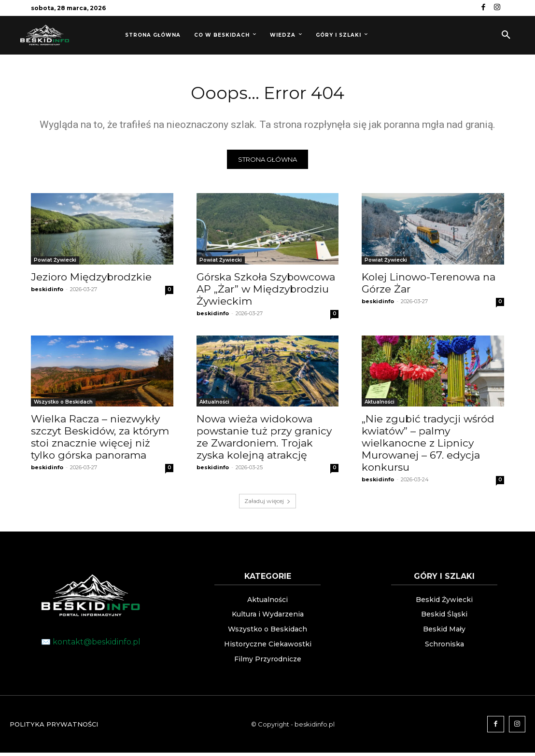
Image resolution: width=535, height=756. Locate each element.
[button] (506, 35)
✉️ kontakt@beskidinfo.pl (91, 645)
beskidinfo (47, 292)
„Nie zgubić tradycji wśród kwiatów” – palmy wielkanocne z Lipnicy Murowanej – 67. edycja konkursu (428, 446)
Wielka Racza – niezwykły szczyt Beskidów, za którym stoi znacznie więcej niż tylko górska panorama (100, 440)
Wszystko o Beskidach (63, 405)
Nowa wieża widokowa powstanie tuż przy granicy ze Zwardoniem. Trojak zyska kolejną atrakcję (264, 440)
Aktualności (214, 405)
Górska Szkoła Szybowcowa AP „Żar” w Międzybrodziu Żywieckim (266, 292)
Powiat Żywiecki (55, 263)
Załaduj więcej (267, 504)
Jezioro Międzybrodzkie (91, 280)
